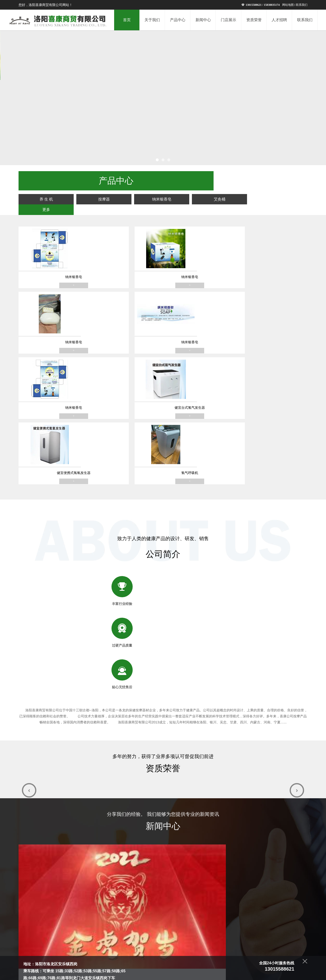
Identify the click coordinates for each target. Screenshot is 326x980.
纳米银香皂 (200, 180)
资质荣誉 (184, 946)
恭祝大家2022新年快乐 (44, 688)
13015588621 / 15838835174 (261, 5)
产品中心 (133, 946)
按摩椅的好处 (131, 628)
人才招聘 (201, 946)
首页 (103, 946)
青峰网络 (222, 973)
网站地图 (288, 5)
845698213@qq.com (60, 839)
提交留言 (280, 905)
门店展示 (167, 946)
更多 (287, 180)
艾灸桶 (243, 180)
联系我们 (302, 5)
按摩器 (156, 180)
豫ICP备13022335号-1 (180, 973)
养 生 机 (113, 180)
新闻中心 (150, 946)
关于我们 (116, 946)
